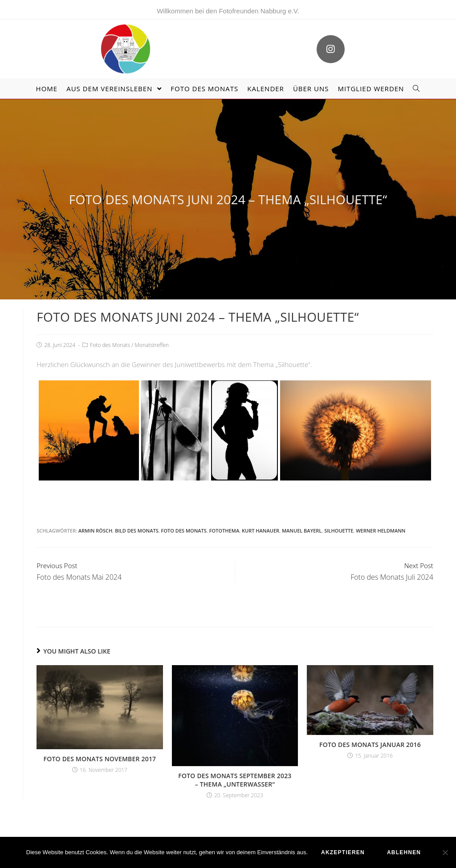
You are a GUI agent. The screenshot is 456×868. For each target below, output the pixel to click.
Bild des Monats (137, 531)
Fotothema (224, 531)
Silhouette (339, 531)
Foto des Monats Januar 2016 (370, 745)
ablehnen (404, 852)
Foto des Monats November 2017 (100, 759)
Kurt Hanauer (261, 531)
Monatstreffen (152, 345)
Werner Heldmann (381, 531)
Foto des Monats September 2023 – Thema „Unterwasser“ (235, 780)
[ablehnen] (445, 852)
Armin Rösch (95, 531)
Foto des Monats (110, 345)
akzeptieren (343, 852)
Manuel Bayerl (302, 531)
